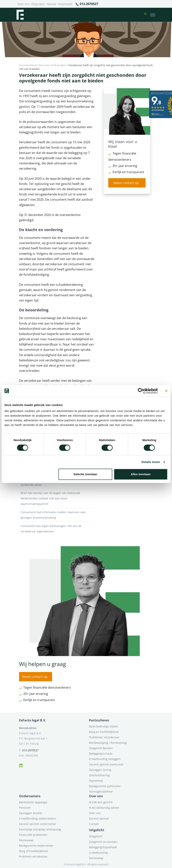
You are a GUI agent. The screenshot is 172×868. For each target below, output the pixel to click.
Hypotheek (96, 781)
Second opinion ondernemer (38, 824)
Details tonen (151, 462)
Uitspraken (38, 4)
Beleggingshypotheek (103, 847)
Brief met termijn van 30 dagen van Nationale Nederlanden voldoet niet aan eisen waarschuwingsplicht (57, 498)
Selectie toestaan (85, 474)
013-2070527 (87, 4)
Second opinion (99, 818)
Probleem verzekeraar (33, 856)
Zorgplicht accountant (103, 842)
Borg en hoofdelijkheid (104, 732)
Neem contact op (126, 183)
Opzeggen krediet (31, 813)
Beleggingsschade (101, 754)
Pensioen (25, 808)
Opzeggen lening (100, 770)
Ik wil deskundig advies (104, 808)
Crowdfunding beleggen (105, 759)
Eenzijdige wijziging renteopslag (40, 829)
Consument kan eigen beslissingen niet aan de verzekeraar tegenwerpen (57, 529)
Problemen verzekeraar (104, 737)
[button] (145, 15)
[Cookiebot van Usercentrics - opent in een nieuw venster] (141, 391)
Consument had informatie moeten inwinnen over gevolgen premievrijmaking (57, 515)
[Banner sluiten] (166, 391)
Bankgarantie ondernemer (36, 846)
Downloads (65, 4)
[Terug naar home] (20, 15)
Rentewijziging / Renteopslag (108, 743)
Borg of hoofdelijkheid (33, 851)
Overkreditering (99, 775)
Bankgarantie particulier (105, 786)
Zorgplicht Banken (101, 748)
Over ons (24, 4)
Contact (94, 824)
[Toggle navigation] (153, 15)
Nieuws (52, 4)
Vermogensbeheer (101, 792)
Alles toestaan (141, 474)
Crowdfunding (98, 853)
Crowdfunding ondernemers (38, 818)
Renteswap (26, 840)
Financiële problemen (33, 835)
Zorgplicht (96, 836)
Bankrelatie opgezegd (33, 802)
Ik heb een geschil (101, 802)
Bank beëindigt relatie (103, 726)
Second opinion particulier (106, 764)
